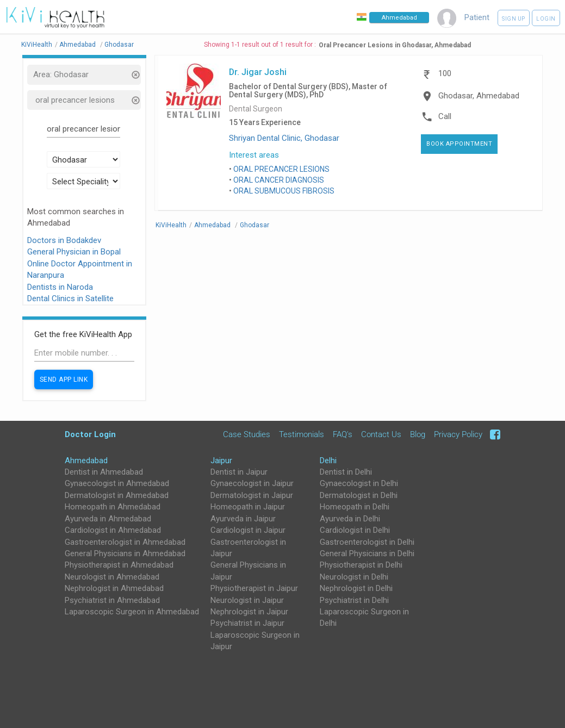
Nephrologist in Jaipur (249, 612)
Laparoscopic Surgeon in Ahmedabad (132, 612)
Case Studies (247, 434)
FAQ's (343, 434)
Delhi (328, 461)
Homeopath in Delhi (355, 507)
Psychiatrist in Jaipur (247, 623)
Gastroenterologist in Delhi (367, 542)
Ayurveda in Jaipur (243, 519)
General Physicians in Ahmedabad (125, 553)
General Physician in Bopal (74, 252)
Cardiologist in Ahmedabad (113, 530)
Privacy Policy (458, 434)
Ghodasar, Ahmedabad (479, 96)
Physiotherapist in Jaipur (254, 588)
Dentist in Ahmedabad (104, 472)
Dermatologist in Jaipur (252, 495)
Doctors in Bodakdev (64, 240)
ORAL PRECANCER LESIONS (281, 169)
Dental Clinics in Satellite (70, 298)
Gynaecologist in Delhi (359, 483)
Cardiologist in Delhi (355, 530)
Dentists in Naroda (60, 287)
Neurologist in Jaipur (247, 600)
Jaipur (221, 461)
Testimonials (302, 434)
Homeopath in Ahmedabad (113, 507)
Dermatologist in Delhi (359, 495)
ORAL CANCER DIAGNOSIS (279, 180)
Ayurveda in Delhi (350, 519)
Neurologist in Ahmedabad (112, 577)
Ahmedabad (86, 461)
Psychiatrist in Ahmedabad (112, 600)
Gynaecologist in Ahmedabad (117, 483)
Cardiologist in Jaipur (248, 530)
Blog (418, 434)
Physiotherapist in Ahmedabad (119, 565)
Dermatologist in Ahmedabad (117, 495)
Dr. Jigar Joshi (258, 72)
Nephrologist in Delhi (356, 588)
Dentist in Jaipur (239, 472)
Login (546, 19)
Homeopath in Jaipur (248, 507)
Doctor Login (90, 434)
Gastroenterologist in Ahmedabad (125, 542)
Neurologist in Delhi (354, 577)
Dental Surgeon (256, 109)
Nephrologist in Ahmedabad (114, 588)
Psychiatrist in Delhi (354, 600)
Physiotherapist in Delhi (361, 565)
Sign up (514, 19)
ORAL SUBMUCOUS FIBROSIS (284, 191)
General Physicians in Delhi (367, 553)
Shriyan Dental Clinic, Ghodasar (284, 138)
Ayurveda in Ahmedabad (108, 519)
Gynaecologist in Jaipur (252, 483)
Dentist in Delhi (346, 472)
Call (445, 116)
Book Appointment (459, 144)
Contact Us (381, 434)
